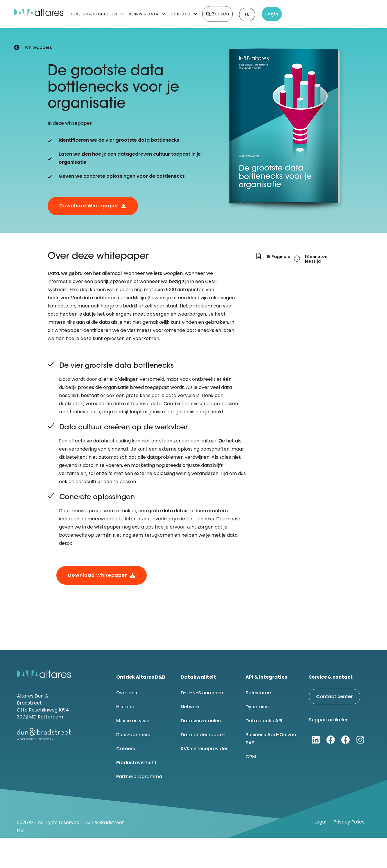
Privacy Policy (349, 822)
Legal (320, 822)
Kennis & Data (144, 14)
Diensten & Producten (93, 14)
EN (247, 15)
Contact (181, 14)
